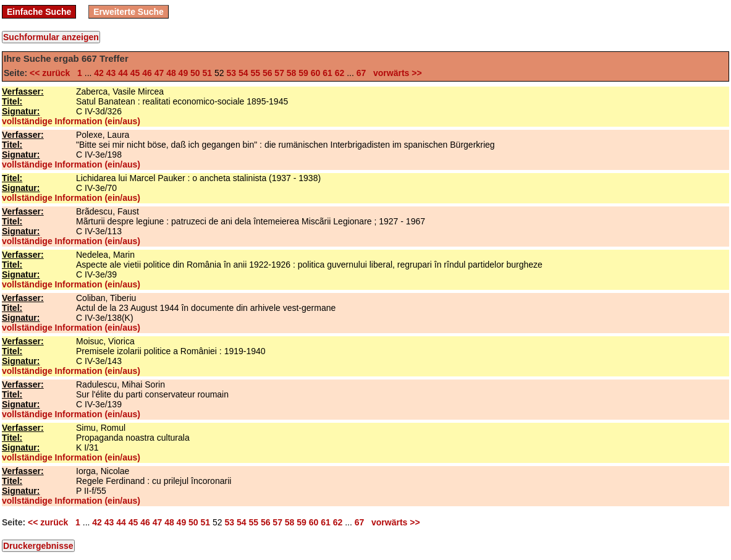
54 (243, 73)
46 (147, 73)
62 (340, 73)
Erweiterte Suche (129, 12)
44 (123, 73)
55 (255, 73)
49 (184, 73)
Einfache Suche (39, 12)
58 (292, 73)
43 (111, 73)
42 (99, 73)
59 (303, 73)
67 (361, 73)
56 (268, 73)
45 (135, 73)
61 (327, 73)
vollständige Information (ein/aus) (71, 121)
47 (159, 73)
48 (171, 73)
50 (195, 73)
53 (231, 73)
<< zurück (52, 73)
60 (316, 73)
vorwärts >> (395, 73)
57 (279, 73)
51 (208, 73)
